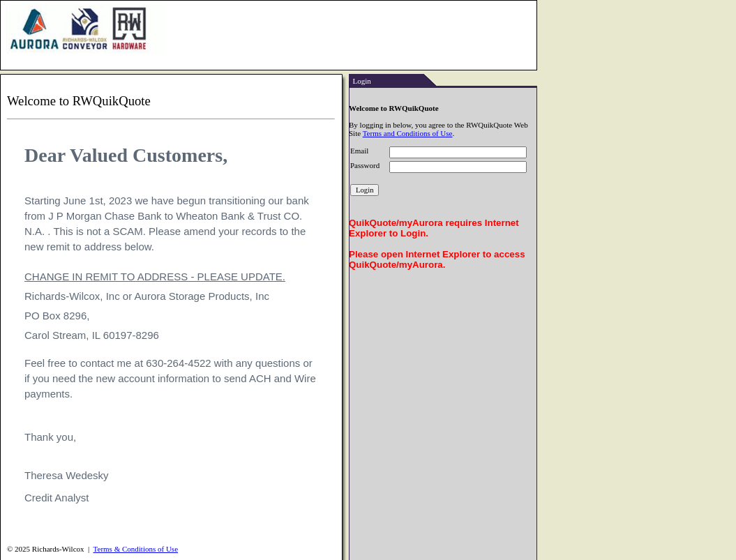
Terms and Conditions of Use (408, 133)
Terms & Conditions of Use (136, 549)
